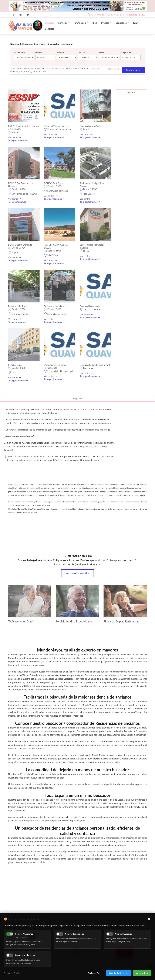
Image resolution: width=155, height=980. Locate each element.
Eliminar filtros (115, 69)
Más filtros (131, 92)
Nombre (39, 53)
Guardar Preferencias (119, 973)
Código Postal (126, 53)
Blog (95, 23)
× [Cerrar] (149, 919)
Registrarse (131, 15)
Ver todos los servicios (77, 573)
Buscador (50, 23)
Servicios (64, 23)
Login (142, 15)
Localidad (82, 53)
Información (81, 23)
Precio (102, 53)
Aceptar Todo (142, 973)
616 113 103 (117, 15)
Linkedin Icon (21, 15)
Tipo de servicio (20, 53)
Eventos (106, 23)
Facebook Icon (13, 15)
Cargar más (77, 399)
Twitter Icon (28, 15)
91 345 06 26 (97, 15)
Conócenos (122, 23)
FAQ (135, 23)
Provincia (60, 53)
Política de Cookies (12, 973)
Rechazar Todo (95, 973)
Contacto (49, 29)
